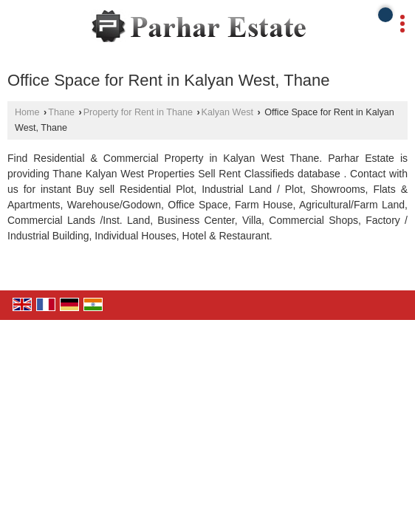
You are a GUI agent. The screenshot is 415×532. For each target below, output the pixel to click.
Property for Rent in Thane (138, 112)
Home (27, 112)
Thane (61, 112)
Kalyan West (227, 112)
